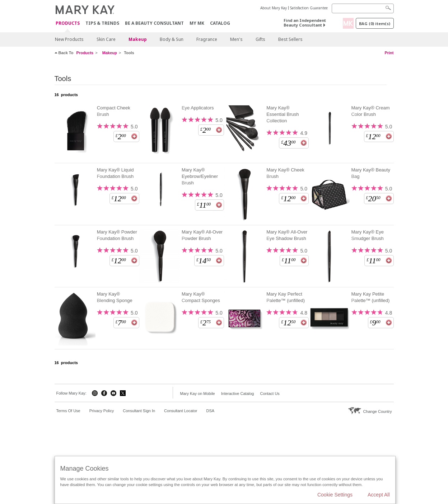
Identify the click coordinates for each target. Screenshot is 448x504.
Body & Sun (172, 39)
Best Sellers (290, 39)
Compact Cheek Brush (114, 111)
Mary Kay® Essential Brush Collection (283, 114)
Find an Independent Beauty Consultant (305, 23)
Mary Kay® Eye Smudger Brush (367, 235)
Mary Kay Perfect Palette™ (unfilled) (286, 297)
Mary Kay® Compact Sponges (201, 297)
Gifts (260, 39)
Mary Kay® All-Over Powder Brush (202, 235)
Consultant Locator (181, 411)
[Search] (363, 8)
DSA (210, 411)
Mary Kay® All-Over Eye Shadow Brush (287, 235)
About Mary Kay (274, 8)
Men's (236, 39)
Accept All (379, 495)
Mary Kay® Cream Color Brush (370, 111)
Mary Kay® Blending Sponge (115, 297)
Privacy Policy (102, 411)
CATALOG (220, 23)
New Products (69, 39)
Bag (375, 23)
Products (68, 23)
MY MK (197, 23)
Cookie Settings (335, 495)
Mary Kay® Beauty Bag (371, 173)
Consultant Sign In (139, 411)
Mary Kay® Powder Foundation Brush (117, 235)
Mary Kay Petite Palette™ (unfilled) (370, 297)
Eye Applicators (198, 108)
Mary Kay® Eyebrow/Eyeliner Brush (200, 176)
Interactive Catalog (238, 394)
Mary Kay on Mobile (198, 394)
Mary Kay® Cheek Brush (285, 173)
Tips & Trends (102, 23)
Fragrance (207, 39)
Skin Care (106, 39)
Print (389, 53)
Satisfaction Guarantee (309, 8)
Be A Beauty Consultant (154, 23)
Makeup (138, 39)
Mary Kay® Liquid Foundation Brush (115, 173)
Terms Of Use (68, 411)
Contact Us (270, 394)
